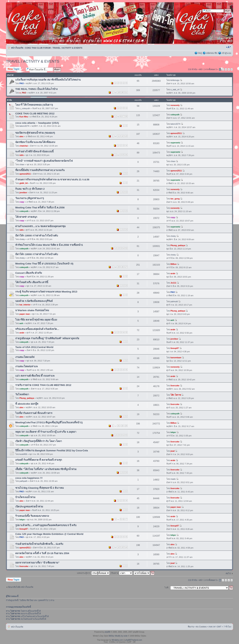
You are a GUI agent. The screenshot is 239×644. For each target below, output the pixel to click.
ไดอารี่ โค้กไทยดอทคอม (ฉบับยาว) (34, 105)
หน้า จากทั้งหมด (208, 69)
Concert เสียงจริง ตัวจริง (29, 273)
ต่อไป (228, 573)
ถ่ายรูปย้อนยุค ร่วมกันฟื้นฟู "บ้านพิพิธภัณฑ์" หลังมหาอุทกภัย (47, 338)
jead (173, 451)
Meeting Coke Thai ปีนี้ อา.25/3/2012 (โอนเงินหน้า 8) (44, 264)
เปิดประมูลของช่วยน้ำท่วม (29, 507)
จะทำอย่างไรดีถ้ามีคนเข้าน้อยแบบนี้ (34, 151)
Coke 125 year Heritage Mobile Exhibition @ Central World (49, 534)
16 (122, 267)
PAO (22, 83)
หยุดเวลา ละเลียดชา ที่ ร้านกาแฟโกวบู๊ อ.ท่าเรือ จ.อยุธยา (46, 432)
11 (119, 136)
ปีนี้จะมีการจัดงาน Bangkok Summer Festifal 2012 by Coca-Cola (52, 450)
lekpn (173, 432)
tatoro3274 (24, 126)
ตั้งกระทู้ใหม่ (15, 69)
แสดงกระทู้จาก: (93, 573)
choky (22, 239)
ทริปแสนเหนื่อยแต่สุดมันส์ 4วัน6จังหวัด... (37, 329)
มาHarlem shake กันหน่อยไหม (32, 310)
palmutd (174, 301)
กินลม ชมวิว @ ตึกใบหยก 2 (30, 189)
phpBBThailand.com (134, 640)
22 (122, 426)
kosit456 (23, 454)
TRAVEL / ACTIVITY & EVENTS (67, 48)
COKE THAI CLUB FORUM (38, 48)
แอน (21, 155)
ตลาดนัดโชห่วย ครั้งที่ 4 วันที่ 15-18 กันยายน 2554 (42, 553)
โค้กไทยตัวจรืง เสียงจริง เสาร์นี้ (32, 282)
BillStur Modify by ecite (118, 636)
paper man (25, 314)
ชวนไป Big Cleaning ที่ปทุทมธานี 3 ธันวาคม (40, 488)
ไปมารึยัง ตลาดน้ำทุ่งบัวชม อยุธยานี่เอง (36, 320)
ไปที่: (167, 588)
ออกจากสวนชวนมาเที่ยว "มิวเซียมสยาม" (37, 563)
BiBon (173, 264)
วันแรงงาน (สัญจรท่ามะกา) (30, 198)
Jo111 (173, 283)
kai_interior (25, 305)
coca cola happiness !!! (29, 478)
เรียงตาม (122, 573)
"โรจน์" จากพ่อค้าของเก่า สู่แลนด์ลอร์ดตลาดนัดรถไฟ (44, 161)
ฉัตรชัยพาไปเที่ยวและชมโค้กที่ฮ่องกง (35, 142)
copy (22, 202)
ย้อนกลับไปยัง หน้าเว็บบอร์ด (21, 587)
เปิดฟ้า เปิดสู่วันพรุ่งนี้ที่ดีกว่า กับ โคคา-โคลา (39, 441)
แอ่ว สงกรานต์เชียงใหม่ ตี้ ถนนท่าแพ (35, 376)
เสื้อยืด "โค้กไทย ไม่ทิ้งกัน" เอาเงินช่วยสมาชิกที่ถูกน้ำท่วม (46, 469)
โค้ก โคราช (176, 395)
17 (126, 267)
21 (126, 92)
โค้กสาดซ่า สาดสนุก (26, 217)
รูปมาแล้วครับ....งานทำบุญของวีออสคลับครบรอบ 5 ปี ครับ (46, 525)
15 (119, 267)
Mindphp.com (117, 640)
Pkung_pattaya (178, 245)
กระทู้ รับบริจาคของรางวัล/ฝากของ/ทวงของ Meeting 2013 (46, 292)
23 (126, 426)
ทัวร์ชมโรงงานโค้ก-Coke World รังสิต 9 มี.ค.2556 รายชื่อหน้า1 (49, 245)
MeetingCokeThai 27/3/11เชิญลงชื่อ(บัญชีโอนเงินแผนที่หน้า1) (49, 422)
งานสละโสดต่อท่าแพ (27, 366)
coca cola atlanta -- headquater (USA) (37, 123)
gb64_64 (24, 183)
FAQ (200, 53)
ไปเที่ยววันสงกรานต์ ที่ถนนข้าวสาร (34, 413)
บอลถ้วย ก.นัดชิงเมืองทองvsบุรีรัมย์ (34, 301)
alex (21, 136)
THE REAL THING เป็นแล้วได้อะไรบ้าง (36, 89)
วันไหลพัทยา (22, 394)
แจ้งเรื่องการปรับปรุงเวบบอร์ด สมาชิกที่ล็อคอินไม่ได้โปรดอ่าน (48, 80)
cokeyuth (175, 115)
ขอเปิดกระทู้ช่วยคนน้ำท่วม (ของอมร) (35, 133)
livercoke (175, 386)
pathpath (23, 481)
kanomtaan (176, 358)
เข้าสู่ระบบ (226, 53)
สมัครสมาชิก (212, 53)
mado (173, 479)
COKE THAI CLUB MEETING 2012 (35, 114)
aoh (21, 323)
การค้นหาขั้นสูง (224, 15)
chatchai (24, 146)
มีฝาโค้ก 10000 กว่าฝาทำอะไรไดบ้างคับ (37, 236)
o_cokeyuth (25, 108)
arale (173, 273)
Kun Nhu (24, 117)
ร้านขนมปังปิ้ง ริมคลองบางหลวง (32, 516)
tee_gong (175, 199)
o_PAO (23, 93)
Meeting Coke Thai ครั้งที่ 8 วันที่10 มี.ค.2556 (40, 208)
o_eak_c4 (175, 90)
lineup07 (175, 348)
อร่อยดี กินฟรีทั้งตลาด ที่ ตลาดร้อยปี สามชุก (39, 460)
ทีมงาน (191, 627)
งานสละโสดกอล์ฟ (25, 357)
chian (22, 164)
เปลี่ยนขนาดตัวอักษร (228, 47)
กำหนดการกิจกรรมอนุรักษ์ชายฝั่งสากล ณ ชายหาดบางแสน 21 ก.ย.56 (52, 180)
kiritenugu (175, 80)
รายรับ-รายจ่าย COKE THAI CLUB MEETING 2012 (43, 385)
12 (122, 136)
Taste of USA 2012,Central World (34, 347)
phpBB (107, 632)
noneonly (175, 105)
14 (126, 547)
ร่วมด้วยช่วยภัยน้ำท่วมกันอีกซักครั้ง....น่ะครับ (39, 544)
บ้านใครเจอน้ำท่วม (25, 497)
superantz (175, 143)
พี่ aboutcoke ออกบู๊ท (27, 404)
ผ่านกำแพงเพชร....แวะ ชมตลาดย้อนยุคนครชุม (41, 226)
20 (122, 92)
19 (119, 92)
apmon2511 (176, 133)
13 (126, 136)
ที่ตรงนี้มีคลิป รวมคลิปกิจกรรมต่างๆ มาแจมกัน (40, 170)
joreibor (23, 192)
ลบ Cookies (201, 627)
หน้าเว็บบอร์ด (17, 48)
